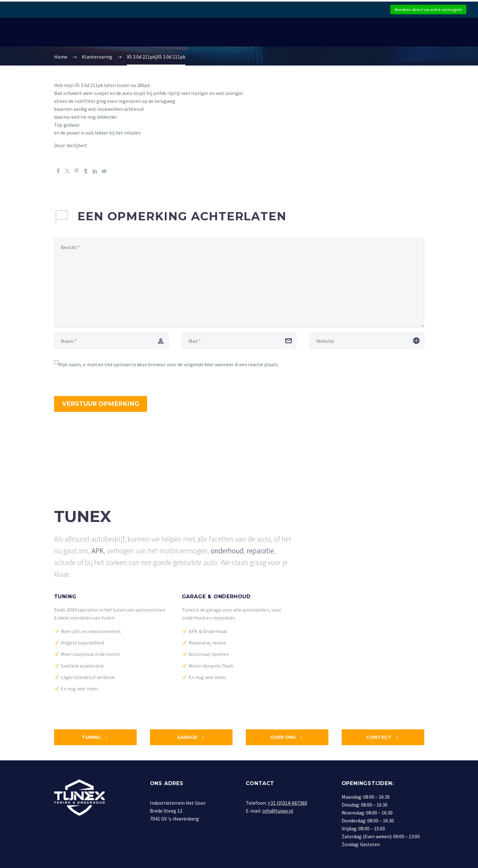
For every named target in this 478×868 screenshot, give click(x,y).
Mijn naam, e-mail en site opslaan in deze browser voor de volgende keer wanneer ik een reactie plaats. (169, 364)
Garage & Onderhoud (216, 597)
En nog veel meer (79, 689)
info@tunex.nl (278, 811)
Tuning (65, 597)
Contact (383, 737)
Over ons (287, 737)
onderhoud (227, 551)
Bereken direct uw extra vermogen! (428, 9)
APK (98, 551)
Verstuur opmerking (101, 404)
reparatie (260, 551)
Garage (191, 737)
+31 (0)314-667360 (287, 803)
